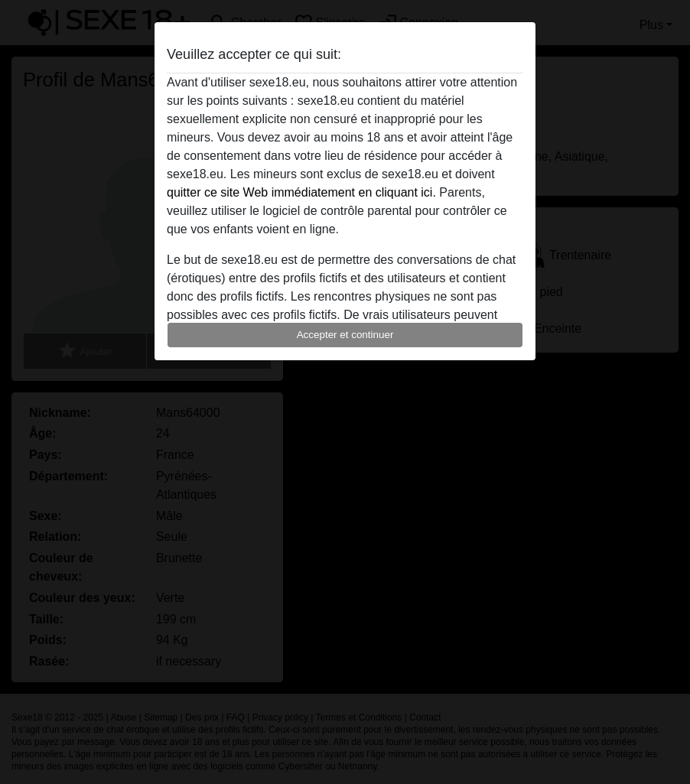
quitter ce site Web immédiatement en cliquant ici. (301, 192)
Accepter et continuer (345, 335)
